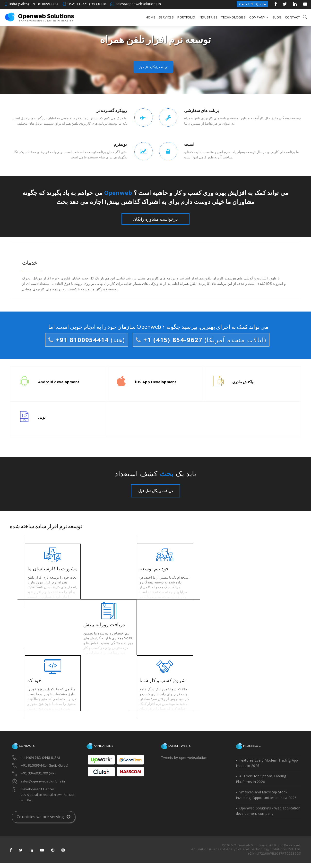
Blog (277, 17)
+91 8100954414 (87, 340)
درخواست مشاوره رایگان (155, 219)
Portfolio (186, 17)
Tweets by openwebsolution (184, 757)
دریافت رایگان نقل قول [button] (153, 67)
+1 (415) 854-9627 (201, 340)
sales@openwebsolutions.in (138, 4)
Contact (293, 17)
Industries (208, 17)
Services (166, 17)
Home (151, 17)
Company (259, 17)
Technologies (233, 17)
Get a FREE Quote (252, 4)
